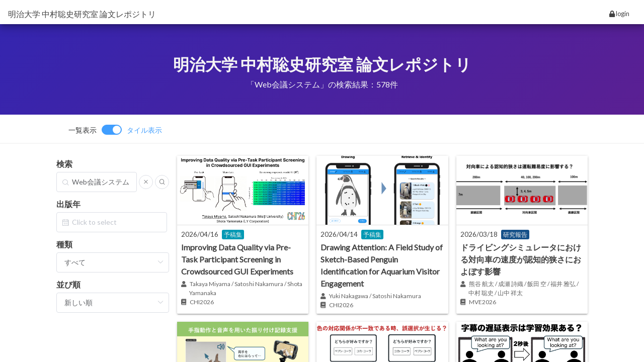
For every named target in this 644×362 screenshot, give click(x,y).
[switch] (115, 130)
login (619, 14)
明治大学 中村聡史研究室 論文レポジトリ (82, 14)
